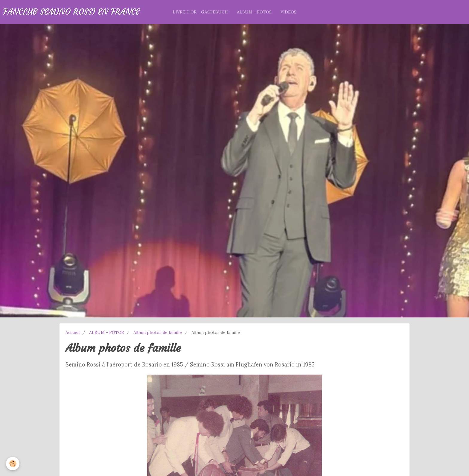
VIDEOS (288, 12)
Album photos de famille (158, 332)
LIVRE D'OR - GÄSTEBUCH (200, 12)
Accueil (73, 332)
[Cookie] (13, 464)
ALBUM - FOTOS (254, 12)
